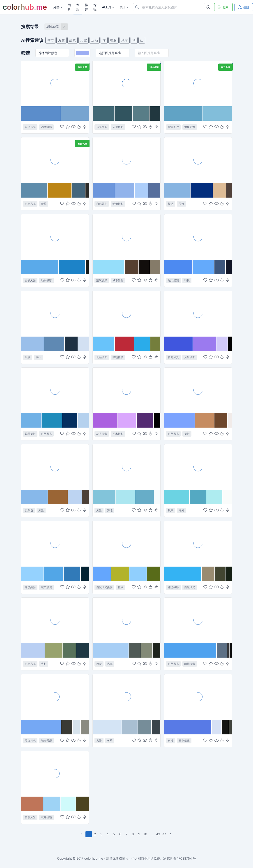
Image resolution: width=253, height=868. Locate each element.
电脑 (114, 40)
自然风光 (30, 127)
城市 (50, 40)
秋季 (44, 204)
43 (158, 834)
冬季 (110, 741)
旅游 (171, 204)
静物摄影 (118, 357)
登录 (223, 7)
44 (164, 834)
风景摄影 (190, 357)
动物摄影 (46, 127)
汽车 (125, 40)
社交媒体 (184, 741)
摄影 (187, 434)
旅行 (38, 357)
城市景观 (118, 280)
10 (146, 834)
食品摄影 (102, 357)
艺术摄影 (118, 434)
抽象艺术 (190, 127)
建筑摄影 (102, 280)
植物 (121, 587)
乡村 (44, 664)
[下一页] (171, 834)
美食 (182, 204)
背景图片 (173, 127)
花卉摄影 (102, 434)
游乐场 (29, 510)
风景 (28, 357)
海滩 (110, 510)
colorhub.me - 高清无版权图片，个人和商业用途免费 (122, 858)
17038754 (185, 858)
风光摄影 (102, 127)
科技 (187, 280)
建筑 (72, 40)
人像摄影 (118, 127)
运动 (95, 40)
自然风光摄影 (104, 587)
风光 (110, 664)
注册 (243, 7)
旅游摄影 (173, 587)
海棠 (61, 40)
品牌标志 (30, 741)
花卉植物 (46, 817)
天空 (84, 40)
